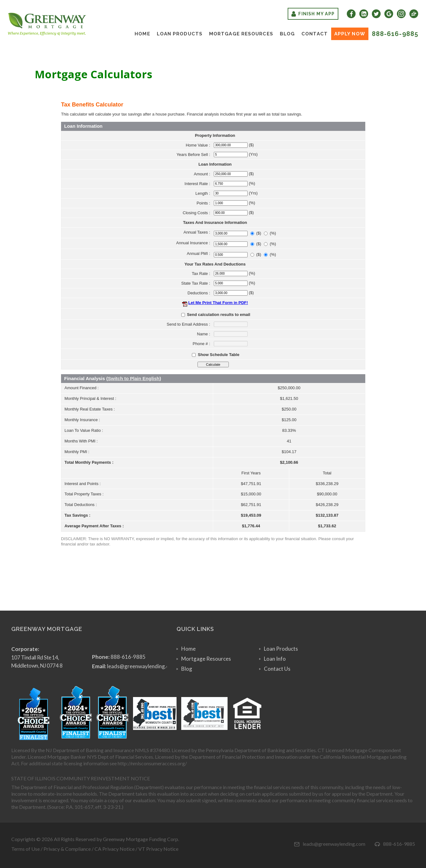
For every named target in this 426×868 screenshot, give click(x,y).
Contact (315, 34)
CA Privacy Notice (115, 849)
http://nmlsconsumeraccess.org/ (152, 763)
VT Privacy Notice (158, 849)
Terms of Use (26, 849)
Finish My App (313, 14)
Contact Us (277, 669)
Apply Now (350, 34)
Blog (287, 34)
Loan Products (180, 34)
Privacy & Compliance (67, 849)
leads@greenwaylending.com (142, 666)
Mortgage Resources (241, 34)
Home (142, 34)
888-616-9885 (395, 34)
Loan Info (275, 659)
